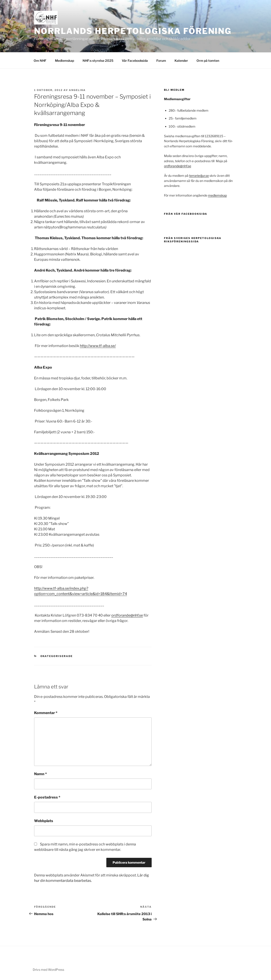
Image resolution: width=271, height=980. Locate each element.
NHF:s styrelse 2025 (98, 61)
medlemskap (217, 195)
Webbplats (44, 821)
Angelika (77, 90)
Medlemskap (64, 61)
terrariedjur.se (199, 176)
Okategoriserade (57, 656)
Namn (40, 774)
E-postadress (47, 797)
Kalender (181, 61)
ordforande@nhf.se (127, 615)
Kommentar (46, 713)
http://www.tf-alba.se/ (98, 346)
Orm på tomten (208, 61)
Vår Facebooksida (135, 61)
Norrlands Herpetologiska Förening (133, 31)
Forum (161, 61)
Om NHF (40, 61)
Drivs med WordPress (48, 970)
